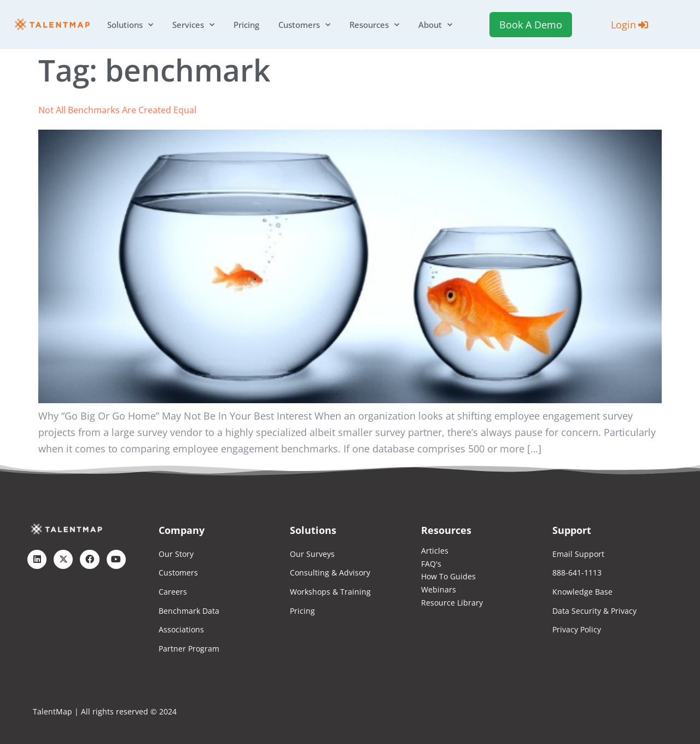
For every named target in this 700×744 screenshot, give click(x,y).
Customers (304, 25)
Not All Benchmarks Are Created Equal (117, 110)
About (435, 25)
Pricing (246, 25)
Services (193, 25)
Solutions (130, 25)
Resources (374, 25)
